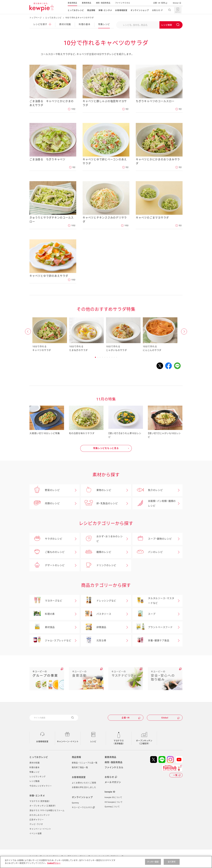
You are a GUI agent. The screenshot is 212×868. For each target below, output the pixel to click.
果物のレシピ (96, 490)
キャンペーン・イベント (68, 741)
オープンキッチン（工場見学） (144, 742)
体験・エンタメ (105, 10)
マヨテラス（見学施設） (119, 742)
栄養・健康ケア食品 (151, 641)
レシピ (42, 24)
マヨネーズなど (46, 601)
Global (176, 3)
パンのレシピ (148, 552)
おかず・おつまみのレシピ (102, 539)
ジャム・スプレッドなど (50, 641)
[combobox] (149, 25)
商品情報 (91, 10)
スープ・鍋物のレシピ (152, 539)
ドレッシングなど (99, 601)
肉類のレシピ (45, 503)
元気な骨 (94, 641)
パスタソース (96, 614)
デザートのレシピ (47, 565)
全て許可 (172, 862)
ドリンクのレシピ (99, 565)
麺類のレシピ (96, 552)
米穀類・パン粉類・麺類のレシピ (154, 503)
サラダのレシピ (46, 539)
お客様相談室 (121, 10)
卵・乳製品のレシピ (99, 503)
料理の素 (42, 614)
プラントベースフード (153, 627)
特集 (104, 24)
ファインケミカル (123, 3)
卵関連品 (94, 627)
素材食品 (42, 627)
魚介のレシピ (148, 490)
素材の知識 (65, 24)
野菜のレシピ (45, 490)
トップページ (36, 18)
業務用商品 (87, 3)
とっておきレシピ (76, 10)
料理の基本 (85, 24)
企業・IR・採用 (159, 3)
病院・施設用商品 (103, 3)
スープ (144, 614)
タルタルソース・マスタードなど (153, 601)
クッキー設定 (153, 862)
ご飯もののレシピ (47, 552)
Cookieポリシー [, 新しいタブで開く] (54, 863)
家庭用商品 (72, 3)
